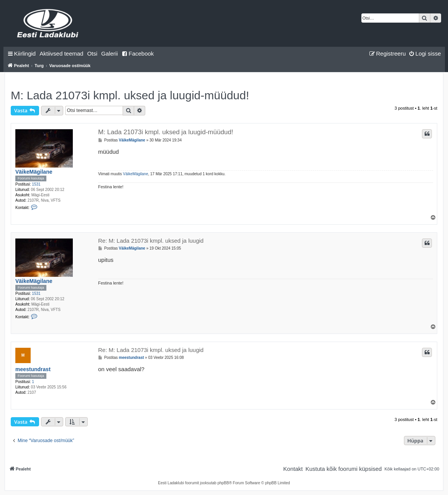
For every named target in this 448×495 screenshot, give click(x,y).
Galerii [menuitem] (109, 53)
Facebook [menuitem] (138, 53)
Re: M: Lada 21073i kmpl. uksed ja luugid (151, 241)
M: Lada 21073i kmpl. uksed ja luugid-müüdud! (130, 95)
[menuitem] (61, 54)
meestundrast (33, 369)
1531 (36, 184)
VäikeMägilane (34, 172)
